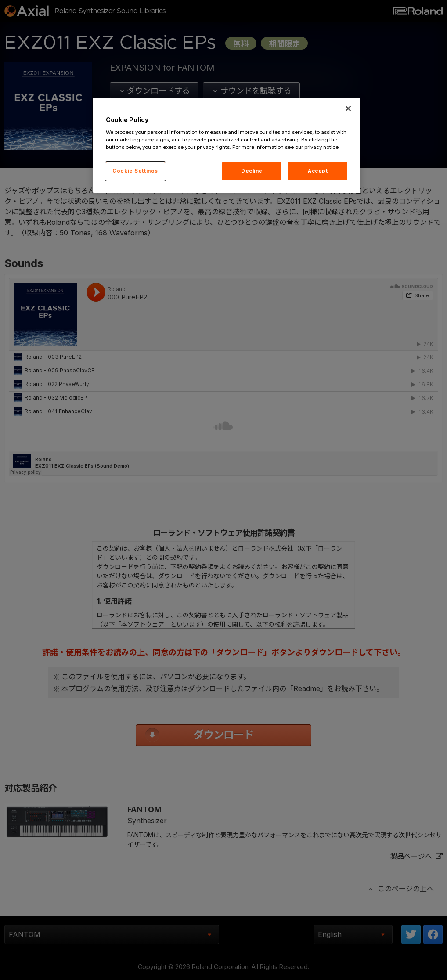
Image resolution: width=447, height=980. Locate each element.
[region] (227, 145)
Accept (318, 171)
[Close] (348, 108)
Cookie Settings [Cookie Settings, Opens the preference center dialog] (135, 171)
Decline (252, 171)
